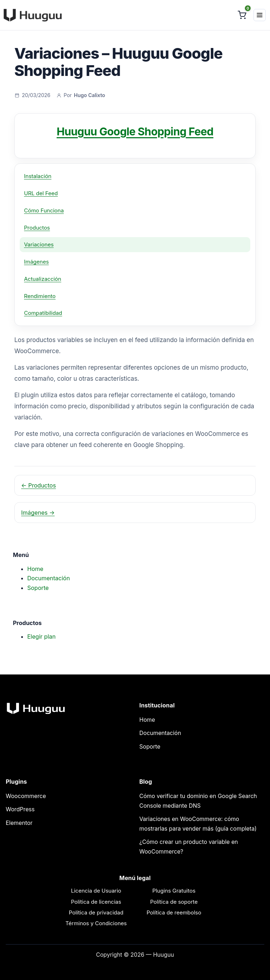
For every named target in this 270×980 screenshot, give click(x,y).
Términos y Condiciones (96, 923)
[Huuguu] (31, 15)
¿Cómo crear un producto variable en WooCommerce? (189, 847)
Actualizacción (43, 279)
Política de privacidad (96, 912)
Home (35, 569)
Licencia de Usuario (96, 891)
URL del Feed (41, 193)
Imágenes (36, 262)
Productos (37, 228)
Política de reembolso (174, 912)
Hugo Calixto (89, 95)
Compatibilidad (43, 313)
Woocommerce (26, 796)
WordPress (20, 809)
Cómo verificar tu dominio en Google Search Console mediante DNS (198, 801)
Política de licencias (96, 902)
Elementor (19, 823)
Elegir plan (41, 636)
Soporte (38, 588)
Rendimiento (40, 296)
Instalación (38, 176)
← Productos (39, 485)
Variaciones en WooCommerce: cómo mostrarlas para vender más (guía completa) (198, 824)
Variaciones (39, 244)
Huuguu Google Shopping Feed (135, 131)
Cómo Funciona (44, 210)
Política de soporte (174, 902)
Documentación (49, 578)
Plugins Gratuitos (174, 891)
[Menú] (260, 15)
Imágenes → (38, 513)
